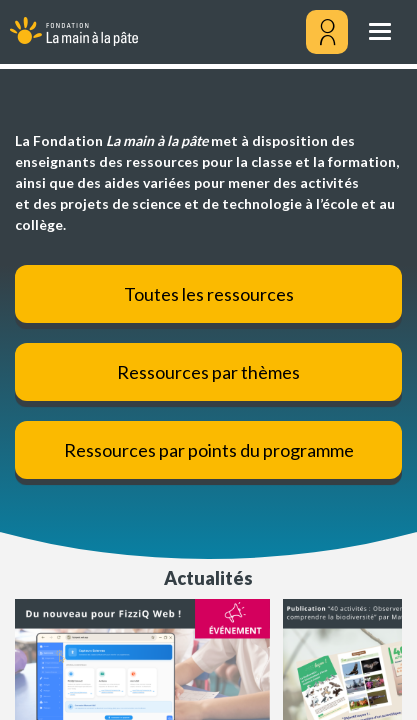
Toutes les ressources (209, 294)
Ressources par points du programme (209, 450)
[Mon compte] (327, 32)
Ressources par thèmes (208, 372)
